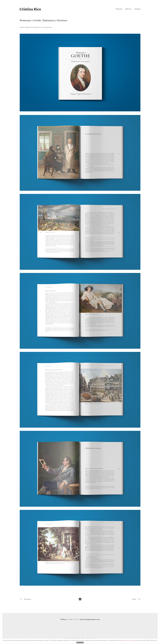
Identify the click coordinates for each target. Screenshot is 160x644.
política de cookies (128, 640)
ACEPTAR (80, 643)
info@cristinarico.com (92, 619)
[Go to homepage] (30, 9)
